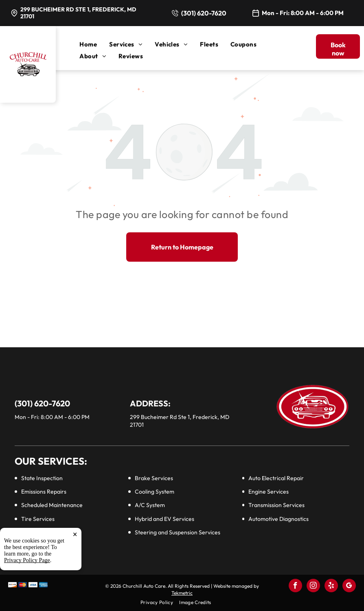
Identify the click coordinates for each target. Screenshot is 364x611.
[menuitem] (94, 44)
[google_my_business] (349, 587)
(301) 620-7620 (204, 13)
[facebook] (295, 587)
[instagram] (313, 587)
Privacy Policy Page (27, 601)
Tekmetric (182, 593)
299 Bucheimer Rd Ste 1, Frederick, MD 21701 (78, 13)
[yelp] (331, 587)
